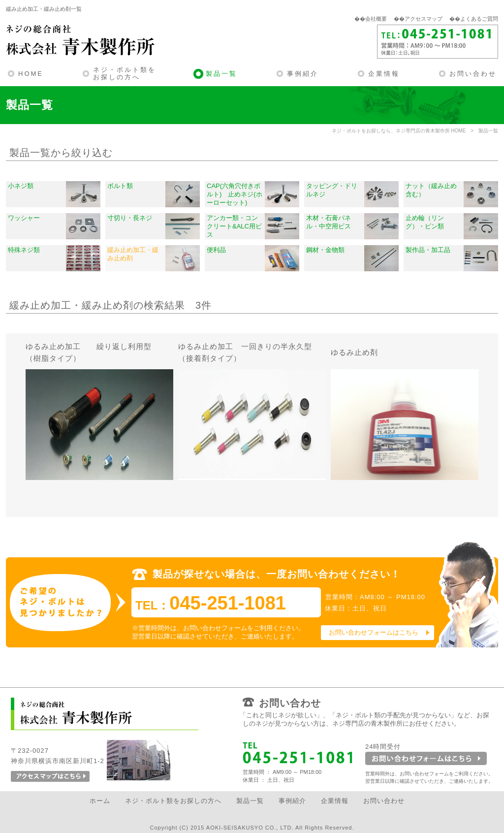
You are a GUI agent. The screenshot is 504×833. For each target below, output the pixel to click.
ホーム (100, 801)
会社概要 (376, 19)
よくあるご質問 (479, 19)
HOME (31, 74)
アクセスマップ (424, 19)
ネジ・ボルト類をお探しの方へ (125, 74)
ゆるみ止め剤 (354, 352)
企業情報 (384, 74)
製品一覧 (221, 74)
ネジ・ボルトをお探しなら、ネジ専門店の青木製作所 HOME (399, 131)
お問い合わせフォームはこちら (374, 632)
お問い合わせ (473, 74)
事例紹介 (303, 74)
